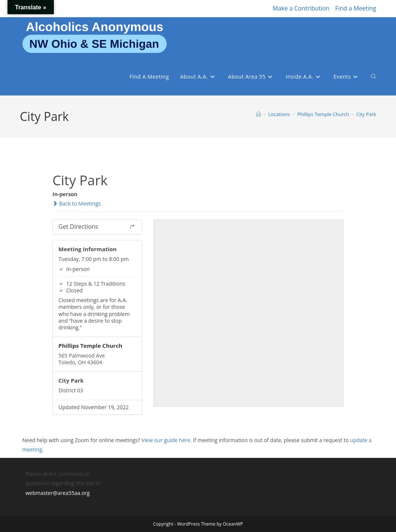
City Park (366, 114)
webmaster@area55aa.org (58, 493)
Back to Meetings (76, 203)
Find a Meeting (356, 8)
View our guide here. (166, 440)
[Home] (259, 114)
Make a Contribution (301, 8)
